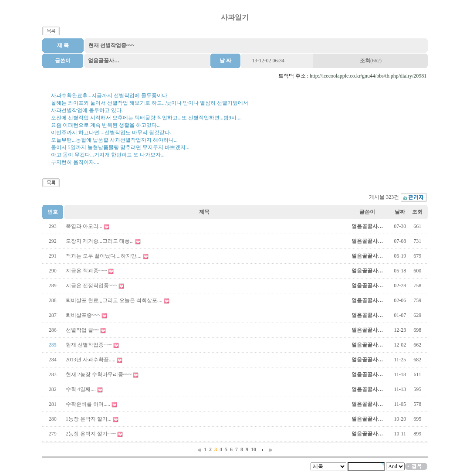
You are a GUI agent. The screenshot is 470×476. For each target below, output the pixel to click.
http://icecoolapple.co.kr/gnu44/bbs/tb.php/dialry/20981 (368, 76)
